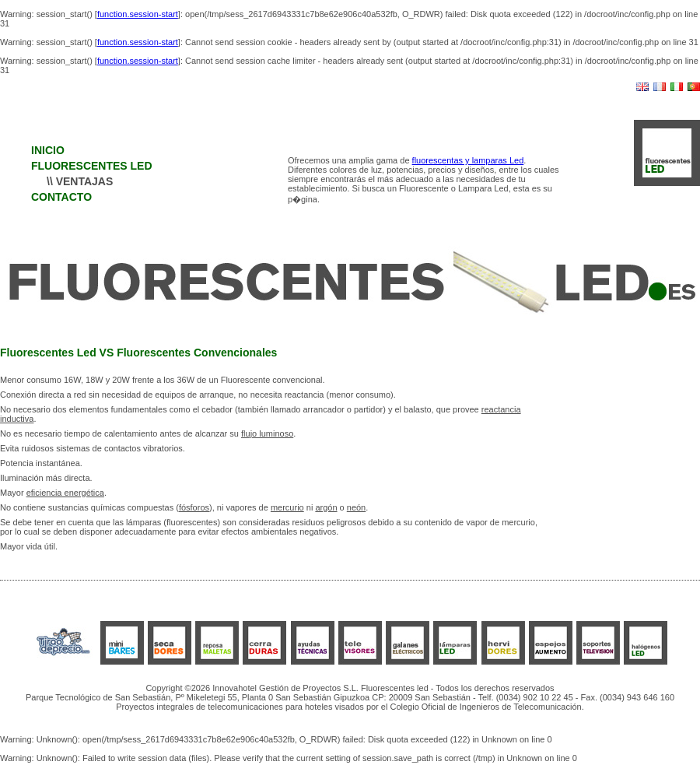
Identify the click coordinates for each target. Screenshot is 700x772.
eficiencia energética (65, 493)
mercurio (287, 507)
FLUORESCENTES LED (92, 166)
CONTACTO (61, 197)
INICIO (48, 150)
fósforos (194, 507)
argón (326, 507)
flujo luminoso (267, 433)
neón (356, 507)
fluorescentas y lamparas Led (468, 160)
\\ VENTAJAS (80, 181)
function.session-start (138, 14)
